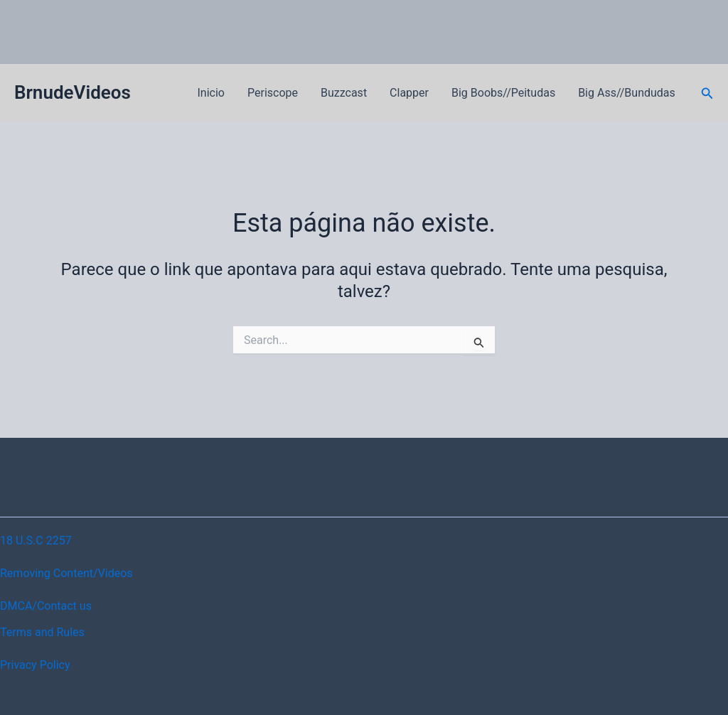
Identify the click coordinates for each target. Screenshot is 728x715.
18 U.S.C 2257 (36, 541)
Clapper (409, 93)
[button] (707, 93)
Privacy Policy (35, 665)
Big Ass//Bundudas (627, 93)
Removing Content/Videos (66, 573)
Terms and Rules (42, 632)
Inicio (211, 93)
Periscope (273, 93)
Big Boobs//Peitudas (503, 93)
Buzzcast (344, 93)
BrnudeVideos (73, 92)
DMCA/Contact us (46, 606)
